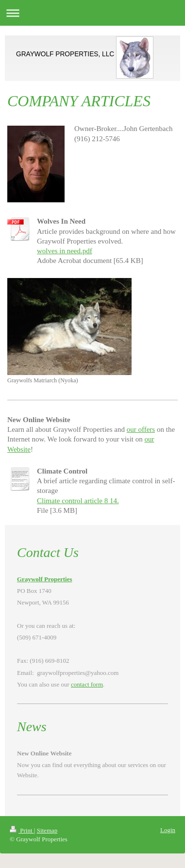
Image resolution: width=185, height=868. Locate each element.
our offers (141, 429)
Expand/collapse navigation (92, 13)
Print (22, 830)
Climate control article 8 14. (78, 501)
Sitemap (47, 830)
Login (168, 830)
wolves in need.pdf (65, 251)
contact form (87, 684)
